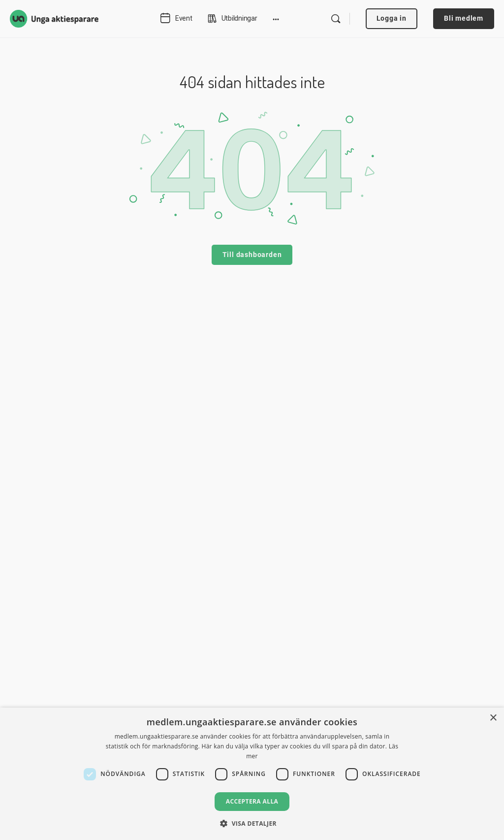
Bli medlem (464, 18)
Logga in (392, 18)
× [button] (493, 718)
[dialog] (252, 774)
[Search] (336, 19)
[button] (252, 823)
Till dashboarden (252, 255)
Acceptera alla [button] (252, 801)
